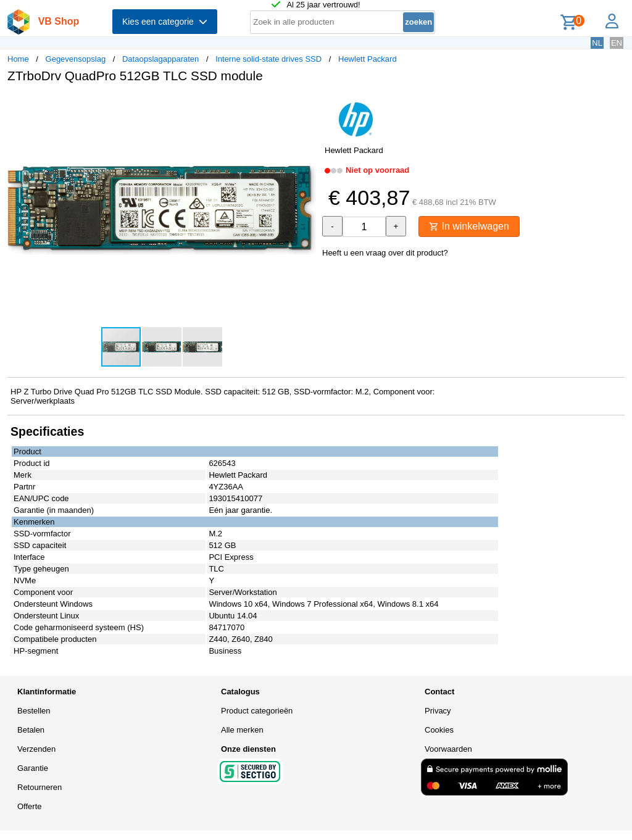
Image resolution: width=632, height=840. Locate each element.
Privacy (438, 711)
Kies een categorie (165, 22)
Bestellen (34, 711)
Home (18, 59)
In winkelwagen (469, 226)
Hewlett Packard (368, 59)
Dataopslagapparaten (160, 59)
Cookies (439, 730)
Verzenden (36, 749)
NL (597, 43)
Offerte (30, 806)
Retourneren (39, 787)
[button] (305, 106)
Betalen (31, 730)
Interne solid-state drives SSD (268, 59)
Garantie (33, 768)
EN (617, 43)
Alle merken (242, 730)
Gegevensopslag (76, 59)
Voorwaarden (448, 749)
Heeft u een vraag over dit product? (385, 253)
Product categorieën (257, 711)
